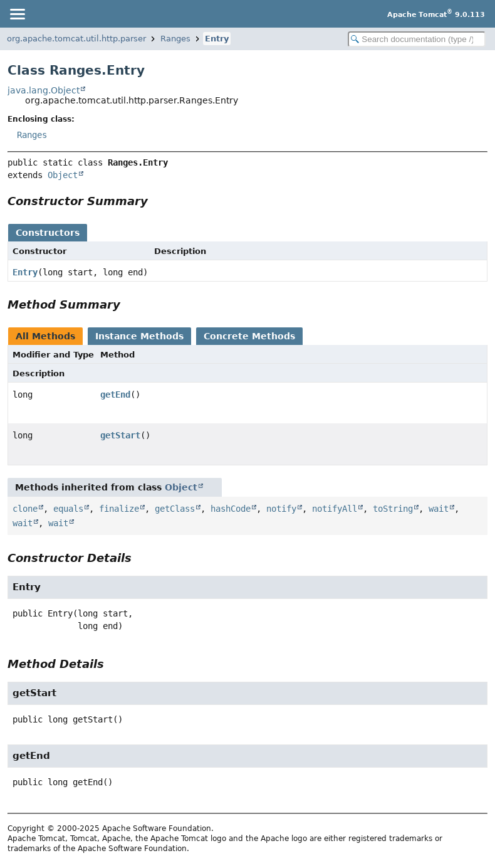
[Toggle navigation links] (17, 14)
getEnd (115, 394)
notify (281, 509)
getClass (175, 509)
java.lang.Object (44, 90)
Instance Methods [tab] (139, 336)
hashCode (231, 509)
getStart (120, 435)
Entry (217, 39)
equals (68, 509)
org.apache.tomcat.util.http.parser (76, 39)
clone (25, 509)
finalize (119, 509)
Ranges (175, 39)
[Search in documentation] (417, 39)
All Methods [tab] (45, 336)
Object (63, 175)
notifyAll (335, 509)
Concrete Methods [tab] (249, 336)
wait (439, 509)
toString (393, 509)
